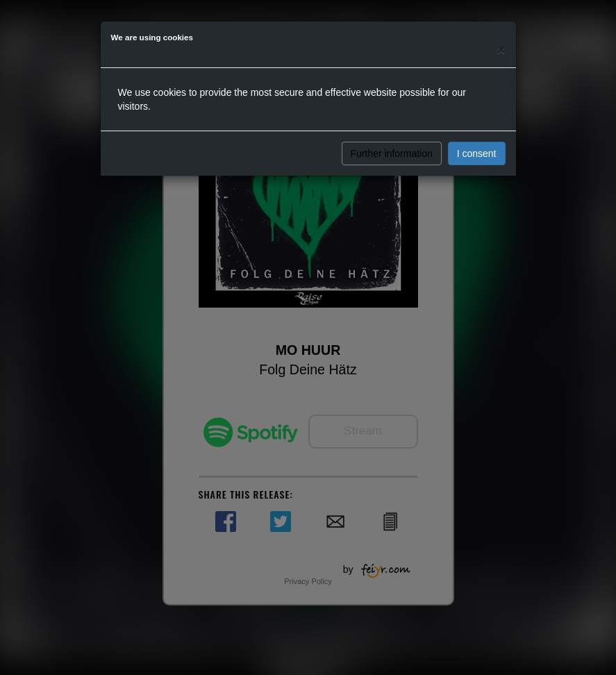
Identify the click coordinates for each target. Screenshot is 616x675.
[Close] (501, 50)
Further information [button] (392, 153)
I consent (477, 153)
